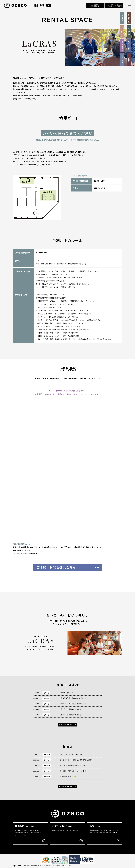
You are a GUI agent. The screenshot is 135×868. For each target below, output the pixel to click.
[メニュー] (129, 5)
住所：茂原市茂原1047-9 (21, 544)
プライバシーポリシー (67, 866)
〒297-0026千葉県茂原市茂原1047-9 (33, 866)
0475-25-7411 (21, 554)
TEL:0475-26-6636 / (46, 866)
